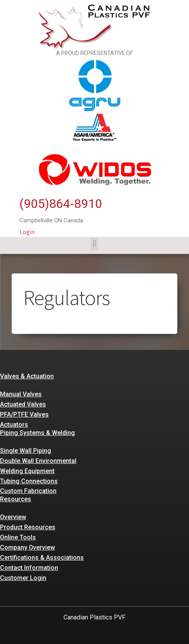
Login (27, 232)
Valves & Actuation (27, 376)
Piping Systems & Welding (37, 433)
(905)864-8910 (61, 204)
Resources (16, 499)
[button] (94, 244)
